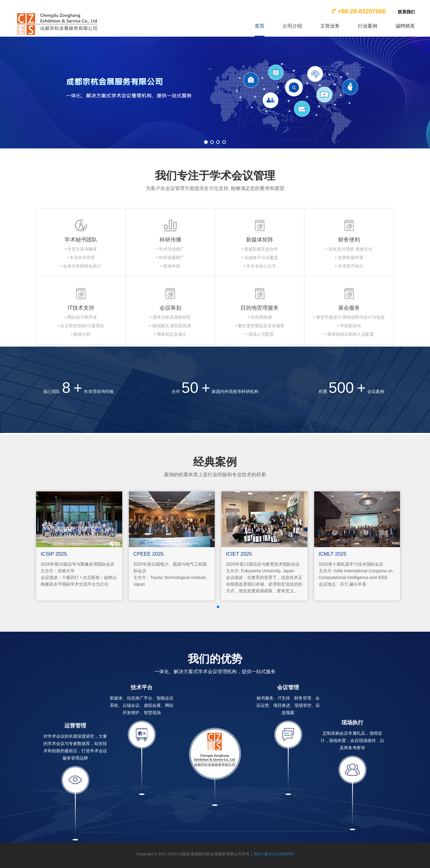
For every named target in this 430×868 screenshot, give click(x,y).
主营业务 (330, 26)
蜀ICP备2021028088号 (274, 854)
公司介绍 (292, 26)
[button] (206, 142)
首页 (260, 26)
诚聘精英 (405, 26)
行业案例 (368, 26)
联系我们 (406, 12)
